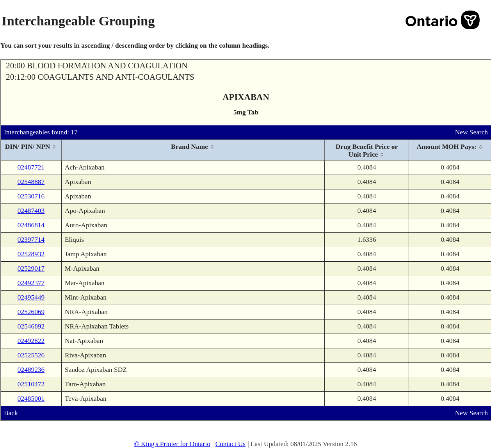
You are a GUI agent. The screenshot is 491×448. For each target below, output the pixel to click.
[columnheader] (31, 150)
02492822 (31, 341)
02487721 (31, 167)
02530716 (31, 196)
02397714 (31, 240)
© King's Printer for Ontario (172, 444)
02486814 (31, 225)
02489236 (31, 370)
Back (11, 413)
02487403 (31, 211)
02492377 (31, 283)
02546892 (31, 326)
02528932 (31, 254)
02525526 (31, 355)
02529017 (31, 269)
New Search (471, 132)
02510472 (31, 384)
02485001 (31, 399)
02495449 (31, 297)
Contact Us (231, 444)
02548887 (31, 182)
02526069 (31, 312)
